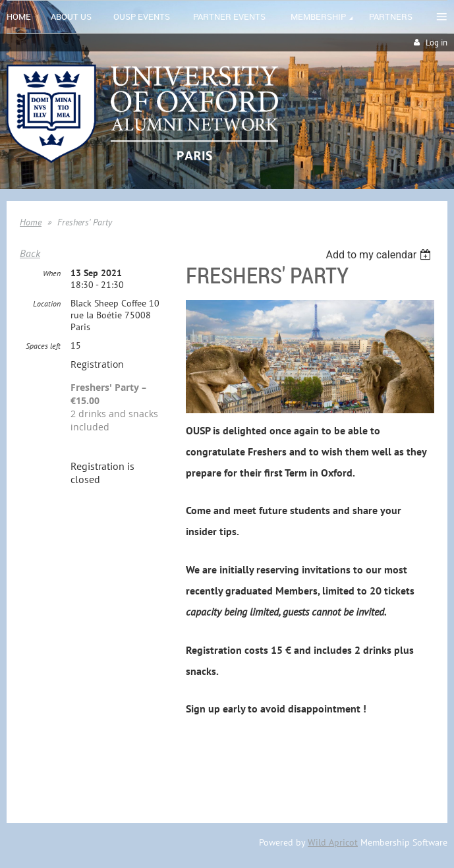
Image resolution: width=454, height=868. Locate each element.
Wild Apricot (333, 842)
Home (31, 222)
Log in (437, 43)
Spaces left (43, 346)
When (52, 273)
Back (30, 253)
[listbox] (380, 255)
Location (47, 304)
